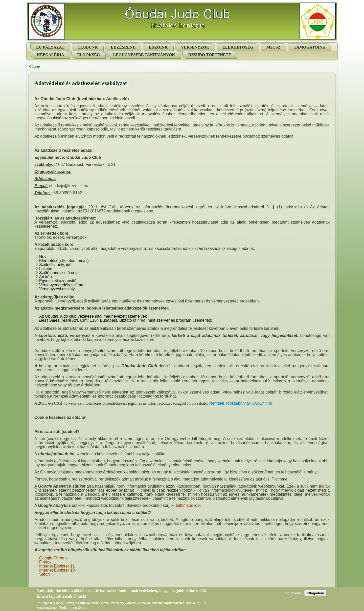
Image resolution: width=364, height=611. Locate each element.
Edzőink (158, 47)
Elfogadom (315, 595)
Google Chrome (53, 558)
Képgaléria (51, 55)
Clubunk (88, 47)
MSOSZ (274, 47)
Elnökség (89, 55)
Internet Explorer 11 (57, 566)
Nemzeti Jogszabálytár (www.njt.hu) (241, 403)
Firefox (45, 562)
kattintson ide (188, 505)
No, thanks (293, 595)
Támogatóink (310, 47)
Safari (44, 574)
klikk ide (160, 335)
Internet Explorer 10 (57, 570)
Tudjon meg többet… (75, 609)
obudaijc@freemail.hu (69, 186)
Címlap (35, 66)
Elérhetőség (238, 47)
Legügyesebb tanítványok (144, 55)
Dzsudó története (210, 55)
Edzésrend (123, 47)
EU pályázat (50, 47)
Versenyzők (195, 47)
